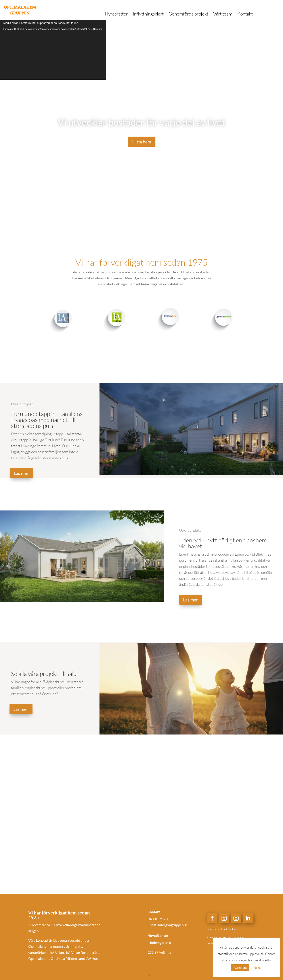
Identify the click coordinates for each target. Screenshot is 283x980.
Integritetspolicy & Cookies (222, 929)
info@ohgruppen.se (173, 925)
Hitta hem (142, 142)
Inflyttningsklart (148, 14)
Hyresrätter (116, 14)
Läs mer (21, 473)
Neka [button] (257, 968)
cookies (154, 975)
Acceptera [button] (240, 968)
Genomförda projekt (188, 14)
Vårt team (223, 14)
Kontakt (245, 14)
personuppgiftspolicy (137, 975)
